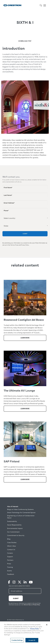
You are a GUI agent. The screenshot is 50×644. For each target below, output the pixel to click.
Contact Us (11, 549)
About (9, 518)
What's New (12, 546)
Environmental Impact (15, 528)
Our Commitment (13, 532)
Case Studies (12, 542)
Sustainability (12, 521)
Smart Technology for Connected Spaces (21, 512)
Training (10, 567)
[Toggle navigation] (45, 5)
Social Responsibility (14, 525)
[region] (25, 633)
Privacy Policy (25, 245)
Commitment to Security (16, 535)
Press (9, 564)
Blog (9, 539)
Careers (10, 553)
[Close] (47, 625)
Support (10, 557)
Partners (10, 560)
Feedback (11, 574)
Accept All (32, 640)
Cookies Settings (17, 640)
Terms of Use (14, 245)
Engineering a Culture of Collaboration (21, 516)
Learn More (25, 338)
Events (9, 571)
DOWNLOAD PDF (25, 41)
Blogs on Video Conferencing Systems (20, 509)
